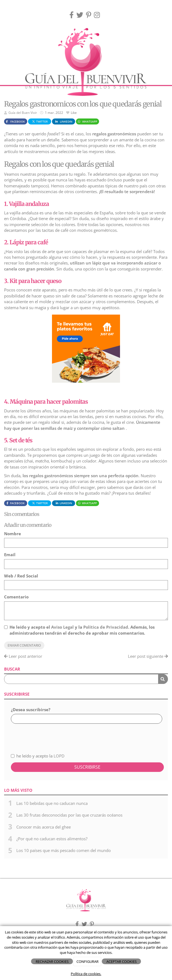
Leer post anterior (23, 656)
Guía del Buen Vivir (23, 113)
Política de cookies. (86, 974)
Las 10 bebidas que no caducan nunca (52, 803)
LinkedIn (63, 121)
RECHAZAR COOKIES (52, 961)
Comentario (16, 597)
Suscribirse (87, 767)
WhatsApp (87, 121)
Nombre (13, 534)
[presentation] (40, 735)
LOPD (59, 756)
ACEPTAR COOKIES (122, 961)
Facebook (15, 121)
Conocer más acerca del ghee (44, 827)
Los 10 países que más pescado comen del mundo (64, 850)
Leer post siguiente (148, 656)
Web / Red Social (21, 576)
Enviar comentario (24, 645)
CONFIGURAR (87, 961)
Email (10, 555)
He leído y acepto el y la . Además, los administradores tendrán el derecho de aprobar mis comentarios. (82, 630)
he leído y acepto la (38, 756)
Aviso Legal (62, 627)
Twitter (40, 121)
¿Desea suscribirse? (31, 710)
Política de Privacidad (106, 627)
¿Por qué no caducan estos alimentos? (52, 839)
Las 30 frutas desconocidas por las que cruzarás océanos (69, 815)
